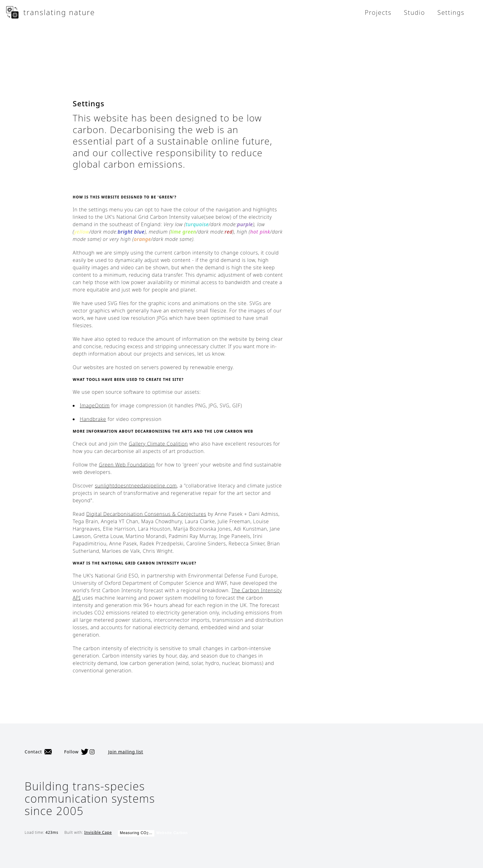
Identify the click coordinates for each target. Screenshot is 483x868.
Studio (414, 12)
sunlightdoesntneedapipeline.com (136, 486)
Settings (451, 12)
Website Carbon (172, 833)
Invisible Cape (98, 832)
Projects (378, 12)
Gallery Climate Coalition (158, 444)
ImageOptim (95, 405)
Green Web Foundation (127, 465)
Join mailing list (126, 752)
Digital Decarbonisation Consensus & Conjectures (146, 514)
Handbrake (93, 419)
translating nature (51, 12)
